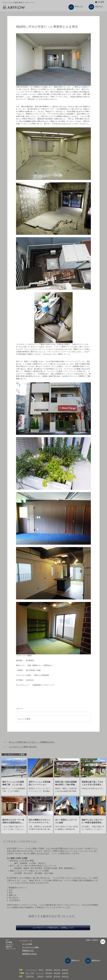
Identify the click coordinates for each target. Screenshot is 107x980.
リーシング (40, 973)
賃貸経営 (41, 976)
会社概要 (101, 2)
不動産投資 (30, 976)
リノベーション (31, 970)
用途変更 (49, 970)
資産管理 (65, 973)
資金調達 (49, 976)
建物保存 (65, 970)
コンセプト (10, 944)
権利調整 (57, 973)
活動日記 (9, 947)
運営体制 (57, 976)
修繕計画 (57, 970)
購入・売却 (30, 973)
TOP (7, 940)
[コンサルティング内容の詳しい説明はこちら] (53, 928)
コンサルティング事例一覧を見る (23, 747)
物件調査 (49, 973)
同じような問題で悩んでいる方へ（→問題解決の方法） (32, 742)
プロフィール (10, 949)
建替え (41, 970)
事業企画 (65, 976)
